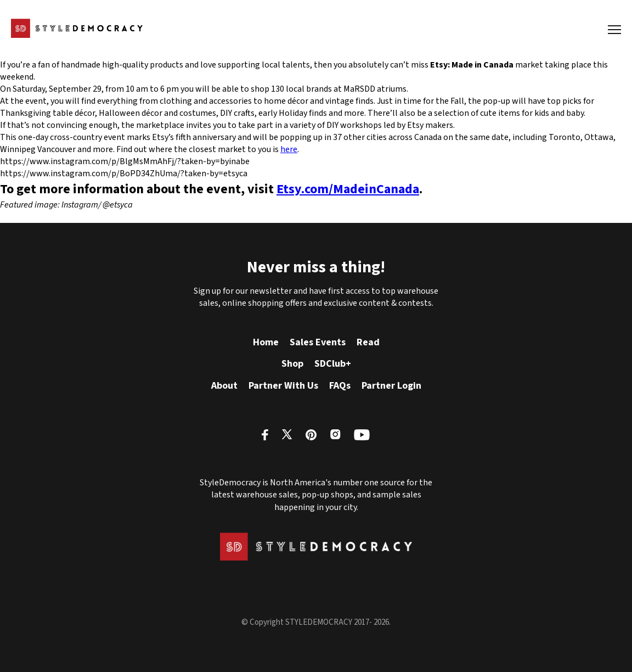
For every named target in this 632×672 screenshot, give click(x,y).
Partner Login (391, 386)
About (224, 386)
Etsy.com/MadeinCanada (348, 189)
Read (368, 342)
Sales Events (318, 342)
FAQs (340, 386)
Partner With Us (283, 386)
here (289, 149)
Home (266, 342)
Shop (292, 364)
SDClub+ (333, 364)
